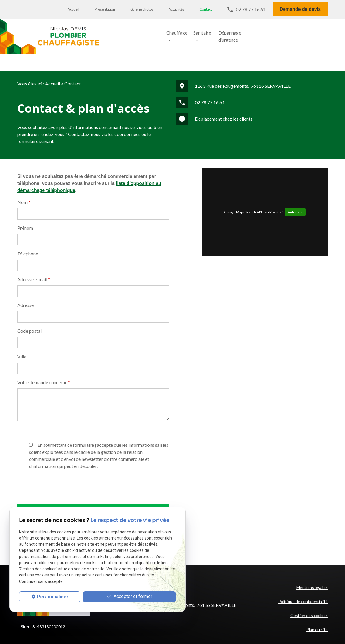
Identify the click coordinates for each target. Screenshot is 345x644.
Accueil (73, 9)
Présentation (105, 9)
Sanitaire (201, 34)
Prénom (25, 206)
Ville (22, 335)
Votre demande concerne (44, 361)
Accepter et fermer (129, 597)
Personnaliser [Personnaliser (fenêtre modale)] (53, 597)
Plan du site (317, 608)
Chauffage (161, 34)
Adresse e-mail (34, 258)
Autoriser (295, 190)
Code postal (29, 309)
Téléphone (29, 232)
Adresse (25, 283)
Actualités (176, 9)
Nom (24, 180)
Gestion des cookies (309, 594)
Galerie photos (142, 9)
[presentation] (62, 506)
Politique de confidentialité (303, 580)
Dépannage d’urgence (253, 34)
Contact (206, 9)
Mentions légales (312, 566)
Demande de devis (300, 9)
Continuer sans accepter (42, 581)
